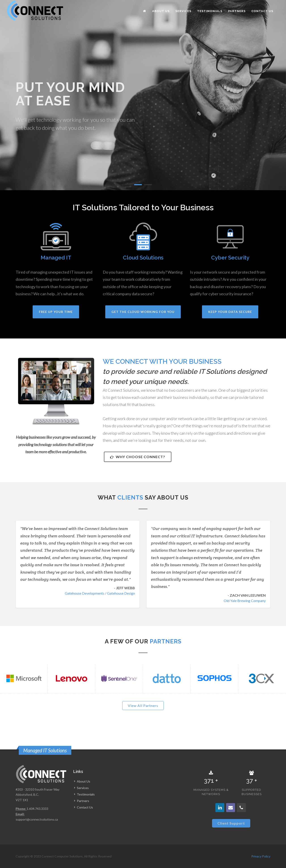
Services (83, 788)
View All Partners (143, 705)
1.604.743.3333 (37, 809)
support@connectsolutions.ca (37, 819)
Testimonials (86, 794)
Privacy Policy (261, 856)
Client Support (231, 823)
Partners (83, 801)
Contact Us (85, 807)
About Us (84, 781)
